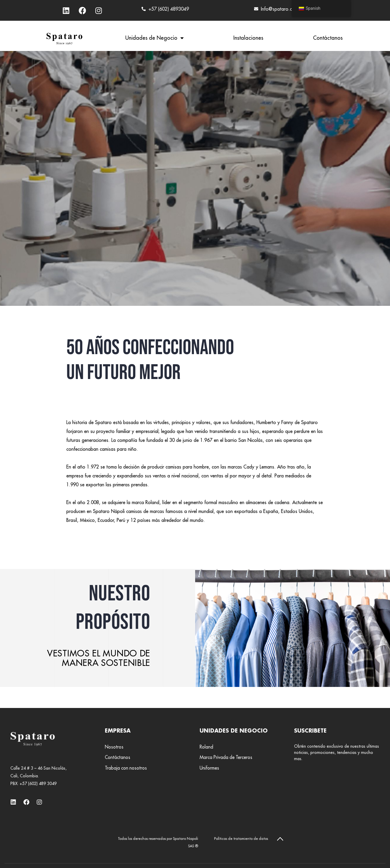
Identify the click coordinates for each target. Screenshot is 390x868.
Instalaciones (248, 38)
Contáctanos (328, 38)
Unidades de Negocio (154, 38)
